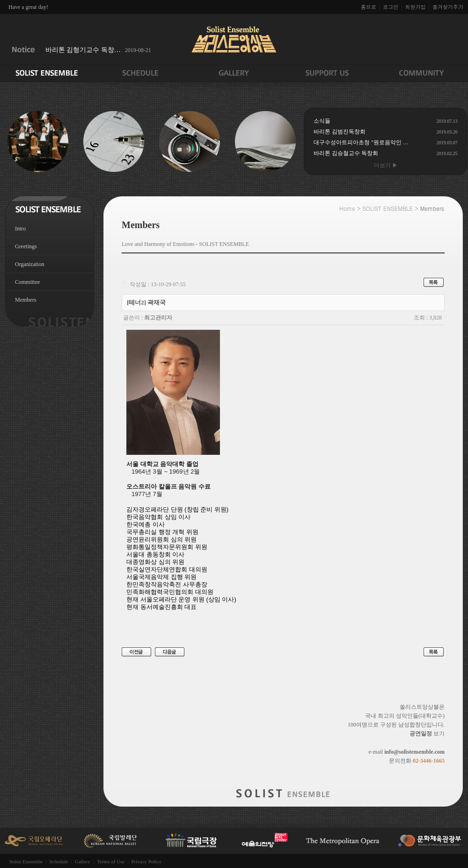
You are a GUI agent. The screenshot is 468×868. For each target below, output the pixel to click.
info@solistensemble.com (414, 752)
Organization (29, 264)
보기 (427, 734)
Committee (27, 282)
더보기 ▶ (386, 165)
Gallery (83, 861)
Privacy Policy (146, 861)
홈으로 (369, 7)
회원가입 (416, 7)
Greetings (26, 246)
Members (26, 300)
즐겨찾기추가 (448, 7)
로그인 (391, 7)
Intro (20, 229)
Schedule (58, 861)
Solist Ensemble (26, 861)
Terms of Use (111, 861)
